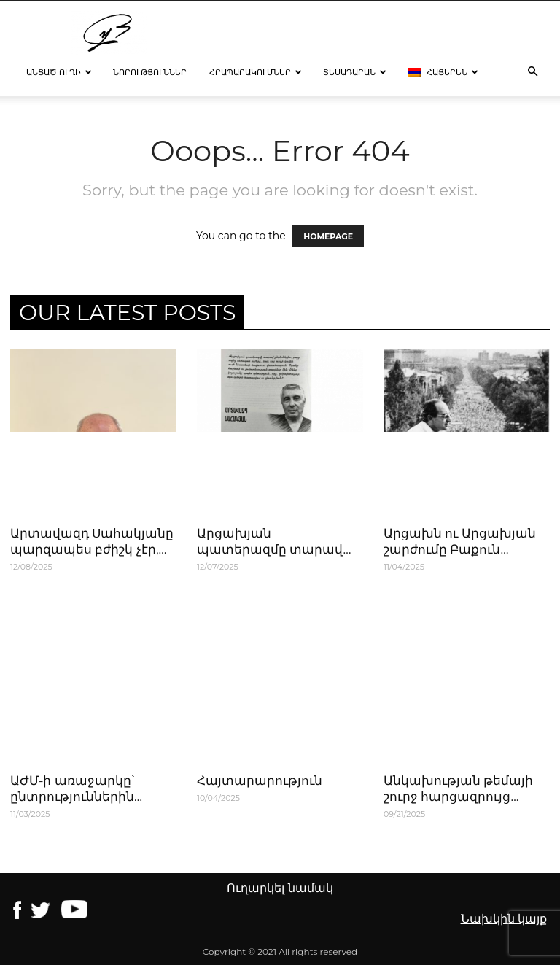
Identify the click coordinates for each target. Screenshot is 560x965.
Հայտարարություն (260, 780)
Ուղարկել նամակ (280, 888)
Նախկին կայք (504, 919)
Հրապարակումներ (256, 72)
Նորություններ (150, 72)
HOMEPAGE (328, 236)
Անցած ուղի (59, 72)
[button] (532, 72)
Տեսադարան (355, 72)
